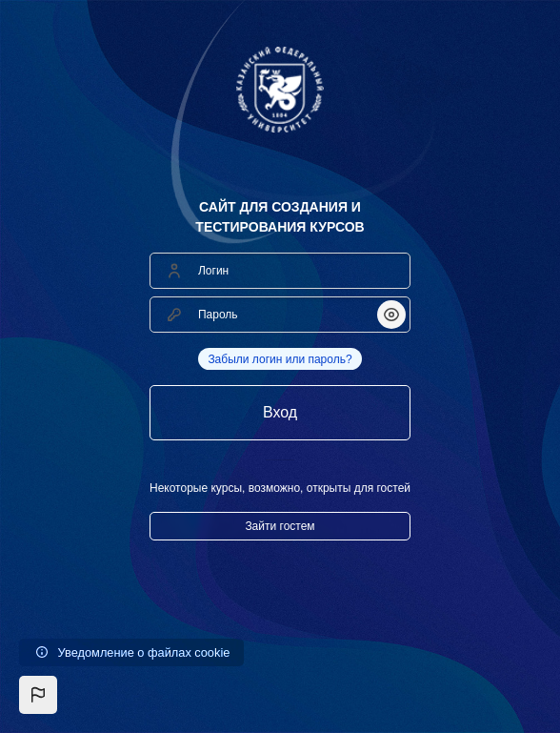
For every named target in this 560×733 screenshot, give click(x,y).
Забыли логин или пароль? (280, 359)
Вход (280, 412)
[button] (38, 695)
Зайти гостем (280, 526)
